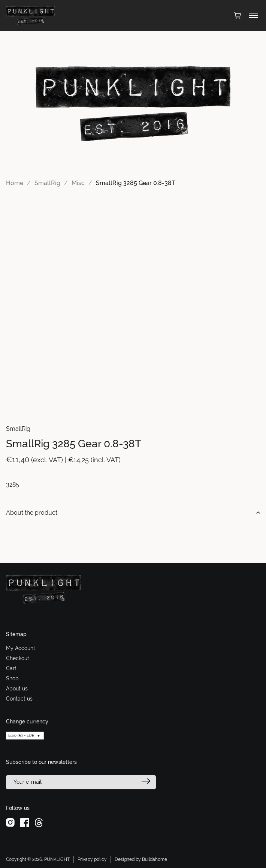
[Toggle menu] (253, 15)
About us (17, 689)
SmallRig (47, 183)
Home (15, 183)
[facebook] (25, 822)
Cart (11, 668)
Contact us (19, 699)
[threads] (39, 822)
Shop (12, 678)
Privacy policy (92, 859)
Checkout (18, 658)
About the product (133, 513)
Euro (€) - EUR (21, 736)
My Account (21, 648)
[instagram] (10, 822)
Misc (78, 183)
